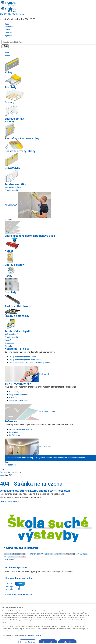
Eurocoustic (9, 343)
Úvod (2, 475)
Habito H (13, 397)
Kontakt (18, 472)
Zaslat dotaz (19, 14)
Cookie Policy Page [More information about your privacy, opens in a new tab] (34, 635)
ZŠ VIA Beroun (15, 432)
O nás (7, 24)
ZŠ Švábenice (15, 435)
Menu (3, 470)
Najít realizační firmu (13, 187)
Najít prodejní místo (12, 334)
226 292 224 (6, 14)
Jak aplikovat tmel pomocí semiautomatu (26, 360)
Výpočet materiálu (12, 190)
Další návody (44, 374)
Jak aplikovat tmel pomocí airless (23, 357)
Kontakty (8, 33)
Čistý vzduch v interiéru (19, 395)
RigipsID (8, 36)
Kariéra (7, 30)
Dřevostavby (14, 392)
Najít (5, 46)
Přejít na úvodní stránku (9, 502)
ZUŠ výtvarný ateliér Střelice (21, 429)
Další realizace (45, 447)
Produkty (4, 472)
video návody (27, 458)
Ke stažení (9, 27)
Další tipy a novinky (47, 412)
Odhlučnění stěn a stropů (19, 400)
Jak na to (11, 472)
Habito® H (9, 340)
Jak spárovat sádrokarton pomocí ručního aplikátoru (30, 363)
